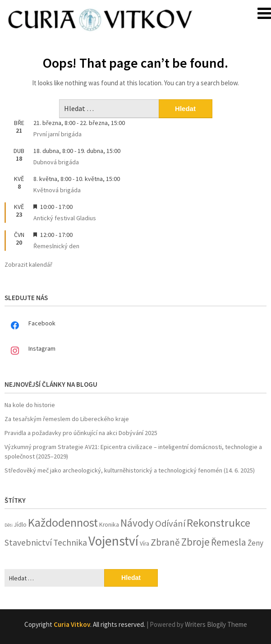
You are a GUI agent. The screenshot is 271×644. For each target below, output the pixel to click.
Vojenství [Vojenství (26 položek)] (113, 541)
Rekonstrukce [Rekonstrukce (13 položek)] (218, 523)
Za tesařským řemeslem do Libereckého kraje (67, 419)
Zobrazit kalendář (28, 264)
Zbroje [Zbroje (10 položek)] (195, 542)
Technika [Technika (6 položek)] (70, 542)
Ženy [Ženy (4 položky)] (255, 543)
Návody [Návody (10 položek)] (137, 523)
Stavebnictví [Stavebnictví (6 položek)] (28, 542)
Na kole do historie (30, 405)
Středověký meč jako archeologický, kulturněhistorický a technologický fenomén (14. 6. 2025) (130, 470)
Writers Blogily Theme (216, 624)
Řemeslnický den (56, 246)
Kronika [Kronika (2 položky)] (109, 525)
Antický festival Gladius (65, 218)
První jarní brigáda (57, 134)
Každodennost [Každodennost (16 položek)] (63, 522)
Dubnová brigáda (56, 162)
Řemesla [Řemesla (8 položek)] (229, 542)
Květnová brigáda (57, 190)
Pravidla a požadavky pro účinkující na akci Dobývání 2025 (81, 433)
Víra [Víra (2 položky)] (145, 544)
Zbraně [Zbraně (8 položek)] (165, 542)
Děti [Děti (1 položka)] (9, 525)
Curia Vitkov (72, 624)
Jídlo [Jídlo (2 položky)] (20, 525)
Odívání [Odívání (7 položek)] (170, 524)
